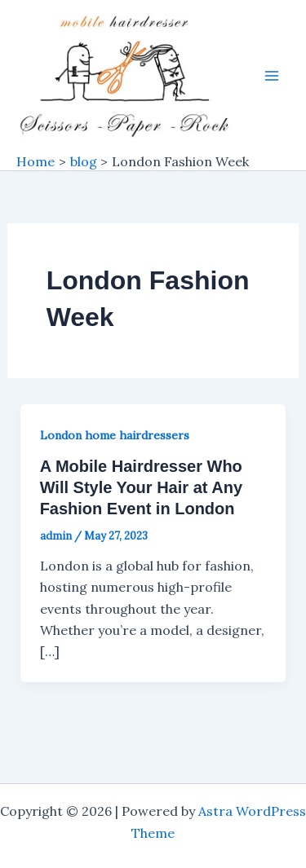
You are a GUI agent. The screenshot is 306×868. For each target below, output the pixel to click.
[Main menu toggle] (272, 76)
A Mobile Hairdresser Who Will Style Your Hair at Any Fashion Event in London (141, 487)
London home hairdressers (115, 435)
